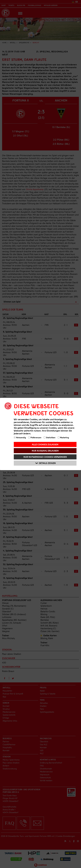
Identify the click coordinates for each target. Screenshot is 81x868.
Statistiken (49, 437)
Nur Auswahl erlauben (45, 451)
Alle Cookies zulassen (45, 444)
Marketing (63, 437)
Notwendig (20, 437)
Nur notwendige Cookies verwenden (45, 457)
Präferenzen (35, 437)
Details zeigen (46, 463)
